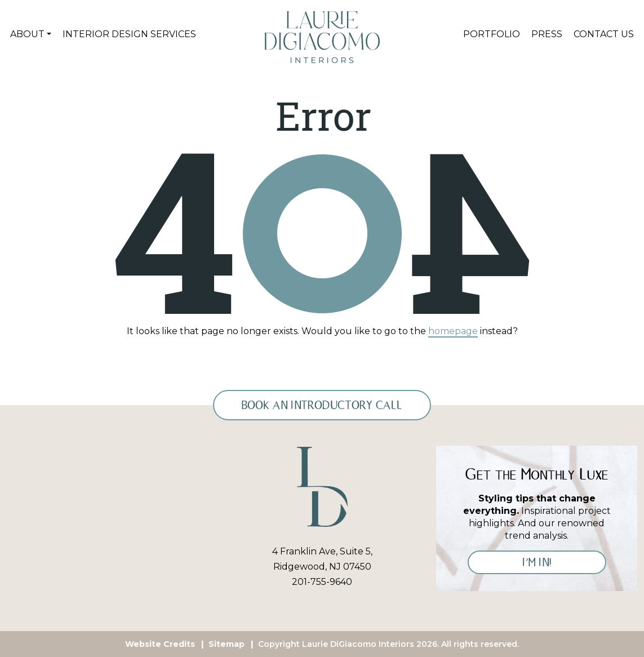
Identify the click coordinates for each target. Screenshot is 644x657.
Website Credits (160, 644)
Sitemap (226, 644)
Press (547, 34)
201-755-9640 (322, 582)
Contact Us (604, 34)
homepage (453, 331)
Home (260, 34)
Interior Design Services (129, 34)
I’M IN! (537, 562)
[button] (31, 34)
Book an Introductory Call (322, 405)
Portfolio (492, 34)
